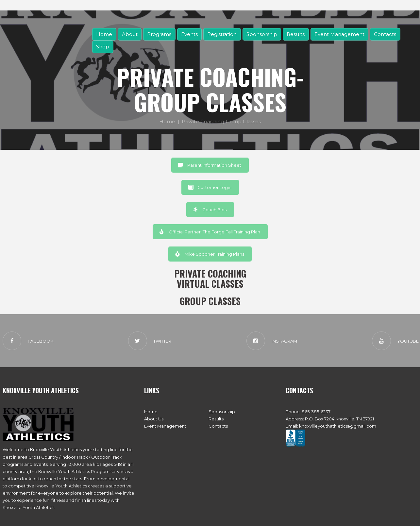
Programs (159, 34)
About (130, 34)
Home (104, 34)
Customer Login (210, 187)
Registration (222, 34)
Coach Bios (210, 210)
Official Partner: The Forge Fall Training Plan (210, 232)
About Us (154, 419)
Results (296, 34)
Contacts (385, 34)
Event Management (339, 34)
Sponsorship (262, 34)
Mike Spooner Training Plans (210, 254)
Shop (103, 47)
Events (189, 34)
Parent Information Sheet (210, 165)
